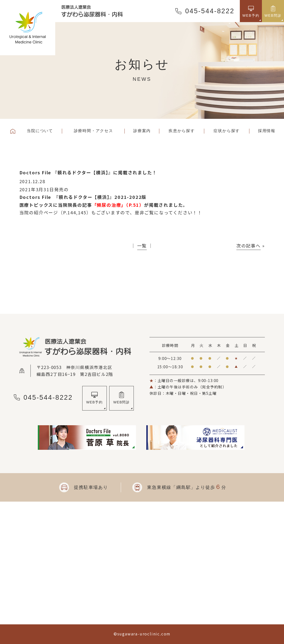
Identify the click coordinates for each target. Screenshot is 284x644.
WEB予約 (94, 402)
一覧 (142, 246)
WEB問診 (121, 402)
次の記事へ (249, 246)
